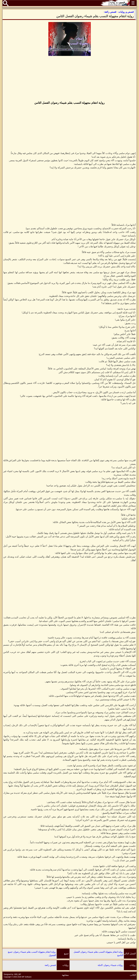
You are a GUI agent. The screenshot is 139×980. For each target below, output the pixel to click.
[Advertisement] (70, 79)
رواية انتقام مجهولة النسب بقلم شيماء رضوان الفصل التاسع (98, 954)
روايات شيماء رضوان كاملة (110, 965)
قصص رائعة (50, 965)
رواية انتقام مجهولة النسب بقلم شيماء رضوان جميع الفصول (32, 954)
